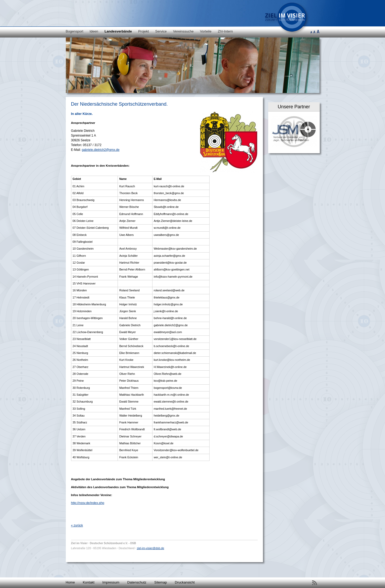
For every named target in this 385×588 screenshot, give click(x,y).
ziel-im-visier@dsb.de (150, 548)
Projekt (143, 31)
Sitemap (161, 582)
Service (161, 31)
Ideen (94, 31)
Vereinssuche (183, 31)
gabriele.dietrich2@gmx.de (101, 150)
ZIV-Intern (225, 31)
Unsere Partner (294, 107)
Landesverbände (118, 31)
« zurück (77, 525)
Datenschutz (137, 582)
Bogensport (75, 31)
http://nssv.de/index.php (88, 503)
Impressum (111, 582)
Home (70, 582)
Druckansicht (185, 582)
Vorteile (206, 31)
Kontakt (89, 582)
